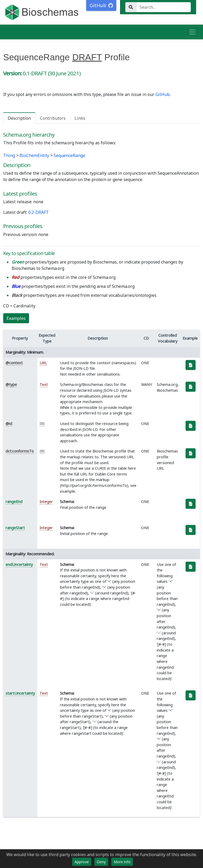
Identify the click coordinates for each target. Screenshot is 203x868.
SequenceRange (69, 155)
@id (9, 424)
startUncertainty (20, 693)
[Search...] (163, 7)
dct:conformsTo (20, 451)
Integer (46, 502)
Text (44, 384)
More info (122, 862)
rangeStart (15, 528)
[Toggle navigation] (192, 32)
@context (14, 363)
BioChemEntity (34, 155)
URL (43, 363)
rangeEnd (14, 502)
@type (11, 384)
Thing (9, 155)
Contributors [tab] (53, 118)
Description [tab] (19, 118)
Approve (82, 862)
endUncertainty (19, 564)
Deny (101, 862)
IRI (42, 424)
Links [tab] (80, 118)
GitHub (163, 94)
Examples (16, 318)
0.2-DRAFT (39, 212)
